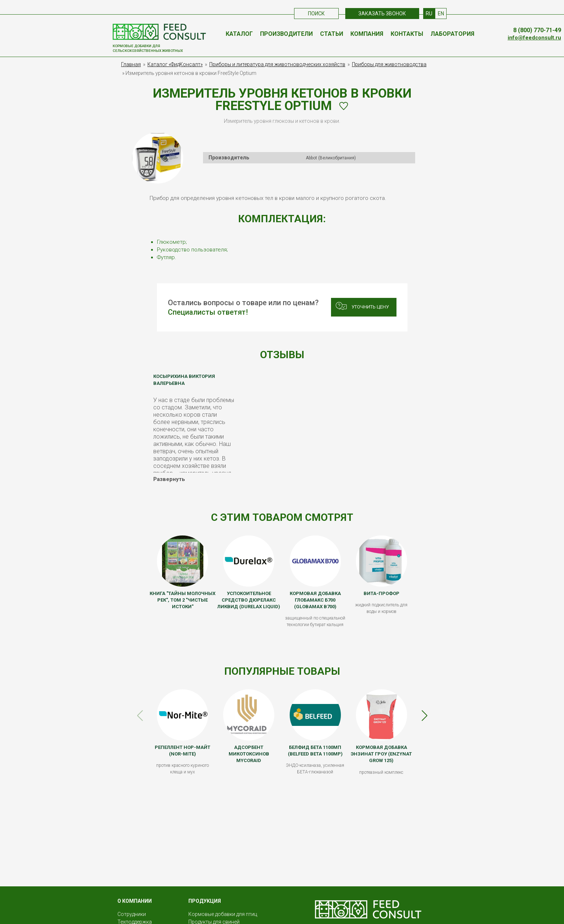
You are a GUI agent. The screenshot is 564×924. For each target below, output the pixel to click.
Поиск (316, 14)
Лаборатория (452, 34)
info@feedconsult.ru (534, 38)
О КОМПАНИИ (135, 901)
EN (441, 14)
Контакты (407, 34)
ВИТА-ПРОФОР (381, 593)
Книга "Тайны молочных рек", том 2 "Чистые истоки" (183, 600)
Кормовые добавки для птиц (223, 914)
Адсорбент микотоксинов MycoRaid (249, 754)
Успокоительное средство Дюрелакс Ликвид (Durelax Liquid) (249, 600)
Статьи (332, 34)
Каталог (239, 34)
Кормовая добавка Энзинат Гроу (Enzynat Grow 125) (381, 754)
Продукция (205, 901)
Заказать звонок (382, 14)
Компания (367, 34)
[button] (424, 716)
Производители (286, 34)
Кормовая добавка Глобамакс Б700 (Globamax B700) (315, 600)
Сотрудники (132, 914)
